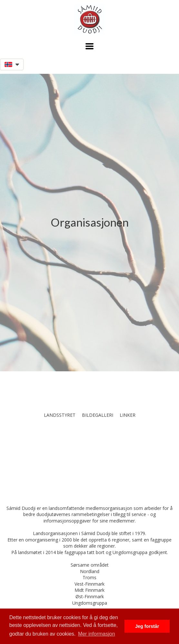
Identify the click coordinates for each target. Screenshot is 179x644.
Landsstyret (60, 415)
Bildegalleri (98, 415)
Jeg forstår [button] (147, 626)
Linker (128, 415)
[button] (89, 46)
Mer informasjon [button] (97, 634)
